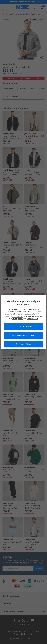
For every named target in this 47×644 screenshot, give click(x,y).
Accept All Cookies (23, 327)
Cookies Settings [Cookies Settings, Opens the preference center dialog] (23, 344)
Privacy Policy (17, 319)
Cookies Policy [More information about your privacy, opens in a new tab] (33, 319)
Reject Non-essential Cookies (23, 335)
